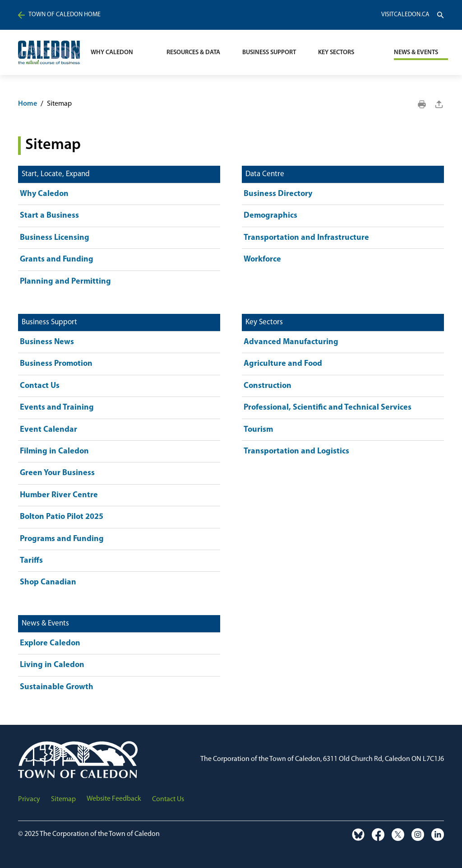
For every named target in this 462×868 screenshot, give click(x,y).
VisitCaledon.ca (405, 15)
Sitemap (63, 799)
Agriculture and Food (283, 364)
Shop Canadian (48, 582)
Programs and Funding (62, 539)
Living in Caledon (52, 665)
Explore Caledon (50, 643)
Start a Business (49, 216)
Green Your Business (57, 473)
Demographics (270, 216)
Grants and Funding (57, 259)
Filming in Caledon (54, 451)
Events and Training (57, 408)
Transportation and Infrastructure (306, 238)
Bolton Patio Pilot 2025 (62, 517)
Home (28, 104)
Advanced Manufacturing (291, 342)
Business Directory (278, 194)
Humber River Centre (59, 495)
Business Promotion (56, 364)
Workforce (262, 259)
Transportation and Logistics (296, 451)
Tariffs (31, 561)
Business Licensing (55, 238)
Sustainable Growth (57, 687)
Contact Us (40, 386)
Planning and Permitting (65, 282)
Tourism (258, 430)
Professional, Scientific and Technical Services (328, 408)
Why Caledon (44, 194)
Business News (47, 342)
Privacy (29, 799)
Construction (268, 386)
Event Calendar (49, 430)
